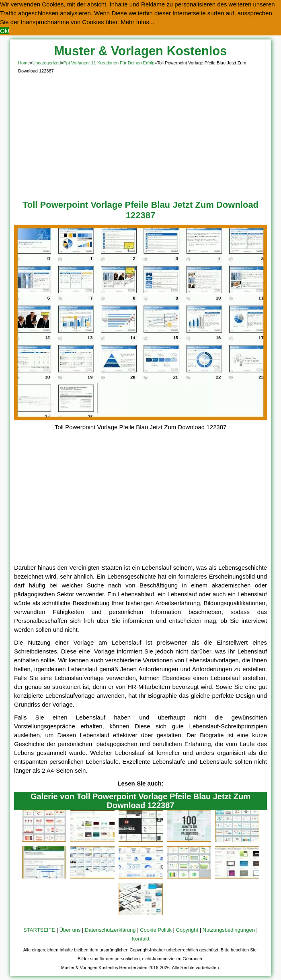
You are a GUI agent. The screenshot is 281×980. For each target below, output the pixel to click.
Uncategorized (46, 63)
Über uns (70, 930)
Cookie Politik (156, 930)
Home (24, 63)
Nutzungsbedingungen (229, 930)
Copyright (187, 930)
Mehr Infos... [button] (137, 22)
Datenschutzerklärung (110, 930)
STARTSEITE (39, 930)
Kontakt (140, 939)
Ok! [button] (5, 31)
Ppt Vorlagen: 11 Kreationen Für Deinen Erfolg (109, 63)
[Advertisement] (140, 135)
